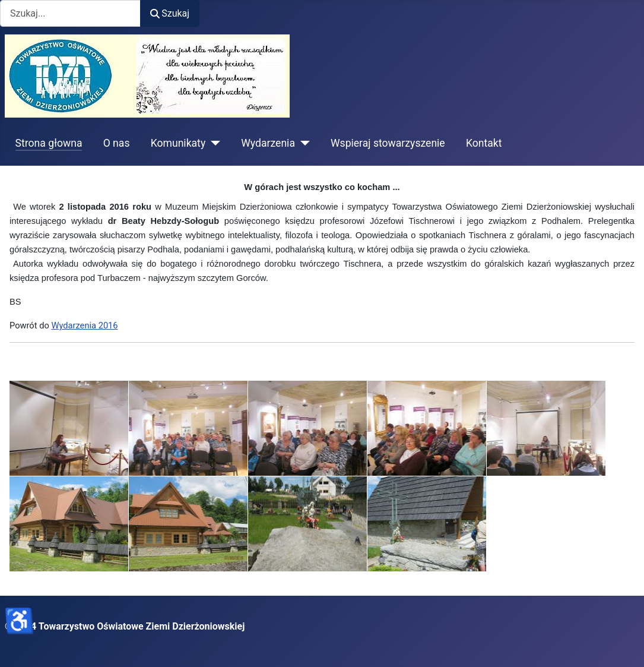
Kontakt (484, 143)
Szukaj (170, 13)
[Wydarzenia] (302, 143)
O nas (117, 143)
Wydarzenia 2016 (84, 325)
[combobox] (70, 13)
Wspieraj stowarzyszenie (388, 143)
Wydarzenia (268, 143)
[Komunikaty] (213, 143)
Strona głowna (49, 143)
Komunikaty (178, 143)
